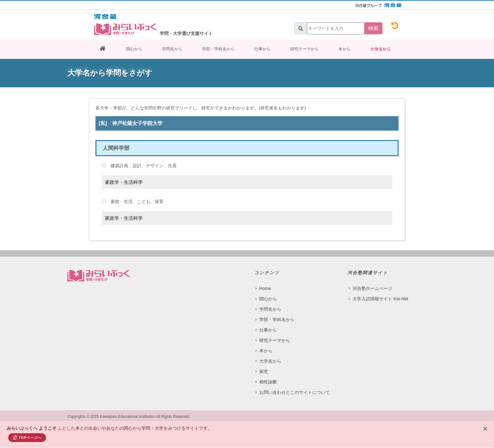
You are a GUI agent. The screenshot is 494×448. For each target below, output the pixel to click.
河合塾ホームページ (372, 288)
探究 (264, 371)
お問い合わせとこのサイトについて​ (295, 392)
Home (265, 288)
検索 (373, 28)
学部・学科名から (218, 49)
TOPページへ (27, 437)
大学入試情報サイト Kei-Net (380, 299)
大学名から (380, 49)
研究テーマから (304, 49)
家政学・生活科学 (124, 182)
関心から (134, 49)
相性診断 (268, 382)
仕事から (262, 49)
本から (345, 49)
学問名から (172, 49)
